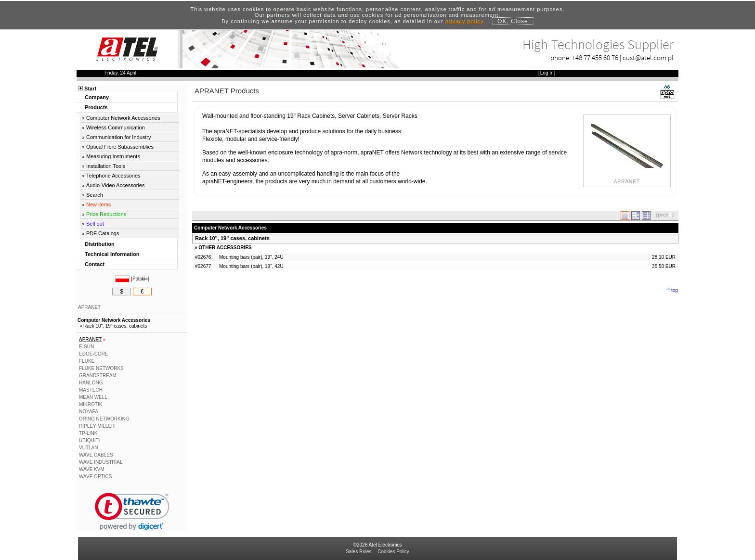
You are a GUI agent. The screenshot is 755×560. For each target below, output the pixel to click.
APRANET (89, 307)
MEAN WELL (93, 397)
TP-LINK (88, 433)
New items (98, 204)
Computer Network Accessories (123, 118)
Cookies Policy (393, 552)
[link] (132, 512)
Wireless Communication (116, 127)
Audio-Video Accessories (115, 185)
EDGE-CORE (94, 354)
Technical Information (112, 254)
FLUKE (87, 361)
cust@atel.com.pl (648, 57)
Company (97, 97)
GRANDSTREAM (98, 375)
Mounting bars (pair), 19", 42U (251, 266)
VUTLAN (88, 448)
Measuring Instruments (113, 156)
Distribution (100, 244)
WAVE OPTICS (95, 477)
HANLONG (91, 383)
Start (90, 89)
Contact (95, 264)
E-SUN (86, 347)
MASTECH (91, 390)
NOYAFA (89, 412)
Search (95, 195)
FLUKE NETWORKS (101, 368)
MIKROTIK (91, 404)
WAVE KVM (92, 469)
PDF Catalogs (103, 233)
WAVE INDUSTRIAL (101, 462)
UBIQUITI (89, 440)
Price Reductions (106, 214)
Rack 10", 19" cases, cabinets (232, 238)
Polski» (140, 279)
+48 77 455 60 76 (595, 57)
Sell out (95, 224)
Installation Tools (106, 166)
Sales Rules (358, 552)
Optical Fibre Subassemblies (120, 147)
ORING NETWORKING (104, 419)
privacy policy (464, 21)
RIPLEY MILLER (97, 426)
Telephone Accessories (113, 176)
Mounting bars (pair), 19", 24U (251, 257)
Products (96, 107)
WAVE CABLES (96, 455)
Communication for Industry (119, 137)
